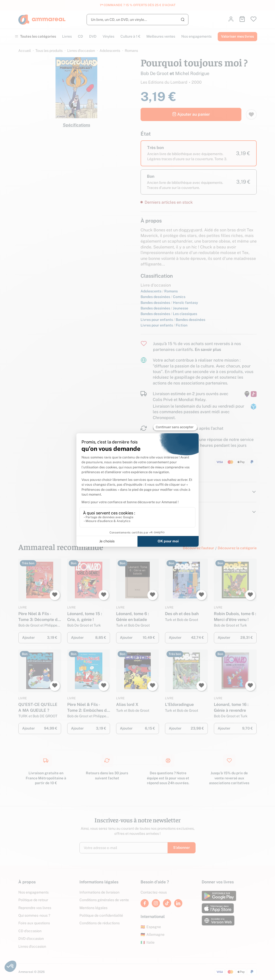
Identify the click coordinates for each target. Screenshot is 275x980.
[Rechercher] (137, 20)
